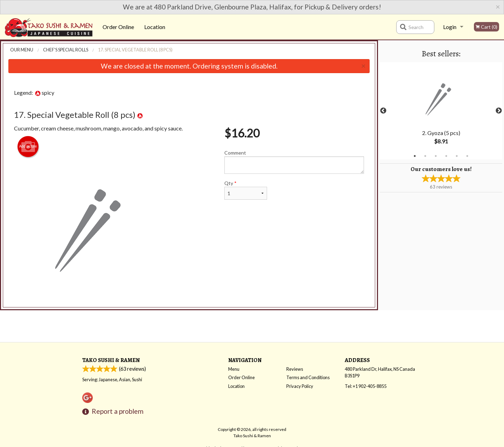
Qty (246, 190)
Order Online (118, 27)
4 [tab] (446, 156)
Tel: (366, 386)
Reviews (295, 369)
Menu (234, 369)
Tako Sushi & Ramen (111, 360)
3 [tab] (436, 156)
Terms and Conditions (308, 377)
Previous (383, 111)
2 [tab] (425, 156)
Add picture (28, 147)
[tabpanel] (441, 111)
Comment (294, 162)
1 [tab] (415, 156)
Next (499, 111)
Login (450, 27)
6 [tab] (467, 156)
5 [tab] (457, 156)
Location (155, 27)
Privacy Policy (300, 386)
